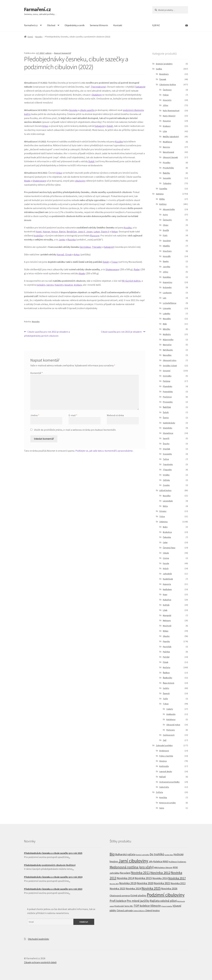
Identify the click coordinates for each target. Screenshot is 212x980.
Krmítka (163, 797)
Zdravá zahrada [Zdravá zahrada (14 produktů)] (125, 910)
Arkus (45, 126)
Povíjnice (167, 397)
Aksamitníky (169, 209)
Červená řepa (169, 548)
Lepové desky (166, 771)
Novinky (39, 37)
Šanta (166, 418)
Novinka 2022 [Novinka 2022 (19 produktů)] (178, 883)
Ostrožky (167, 376)
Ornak (68, 254)
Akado (27, 181)
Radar (137, 269)
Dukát (110, 126)
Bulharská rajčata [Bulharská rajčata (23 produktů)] (125, 854)
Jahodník (167, 574)
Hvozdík (167, 256)
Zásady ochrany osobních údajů (40, 962)
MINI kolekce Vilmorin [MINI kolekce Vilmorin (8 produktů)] (163, 868)
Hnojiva (163, 761)
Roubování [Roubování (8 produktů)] (119, 906)
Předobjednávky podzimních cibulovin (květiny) (50, 865)
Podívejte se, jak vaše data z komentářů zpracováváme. (104, 451)
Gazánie (167, 241)
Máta (165, 506)
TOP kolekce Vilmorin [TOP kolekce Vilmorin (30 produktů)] (147, 906)
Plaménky (168, 386)
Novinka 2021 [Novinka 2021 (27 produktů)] (162, 883)
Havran (46, 231)
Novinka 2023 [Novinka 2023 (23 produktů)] (117, 888)
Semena (160, 194)
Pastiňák (167, 647)
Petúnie (167, 381)
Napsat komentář (63, 53)
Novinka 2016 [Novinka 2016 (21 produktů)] (160, 878)
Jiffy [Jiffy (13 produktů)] (151, 862)
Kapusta (167, 584)
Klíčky (162, 199)
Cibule (166, 553)
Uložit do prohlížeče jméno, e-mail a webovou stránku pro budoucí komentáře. (75, 430)
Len (165, 298)
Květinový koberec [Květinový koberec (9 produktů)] (178, 862)
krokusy (78, 285)
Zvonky (166, 485)
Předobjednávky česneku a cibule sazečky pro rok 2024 (53, 877)
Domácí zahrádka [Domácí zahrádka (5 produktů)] (142, 855)
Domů (30, 37)
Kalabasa (171, 719)
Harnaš (60, 254)
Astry (165, 215)
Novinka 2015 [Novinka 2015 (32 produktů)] (143, 878)
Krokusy (167, 126)
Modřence (167, 142)
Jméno (35, 415)
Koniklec (167, 277)
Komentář (37, 373)
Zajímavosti (169, 735)
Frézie (166, 95)
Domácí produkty (164, 64)
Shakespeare (39, 181)
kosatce (69, 285)
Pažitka (166, 652)
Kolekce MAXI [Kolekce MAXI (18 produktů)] (161, 861)
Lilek (165, 610)
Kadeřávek (168, 579)
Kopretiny (168, 282)
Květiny (163, 204)
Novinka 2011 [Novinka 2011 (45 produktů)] (140, 873)
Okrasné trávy (170, 360)
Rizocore (95, 235)
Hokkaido (171, 714)
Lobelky (167, 314)
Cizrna (166, 558)
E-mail (73, 415)
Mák (165, 324)
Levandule (168, 501)
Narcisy (166, 147)
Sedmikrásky (169, 423)
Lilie (165, 131)
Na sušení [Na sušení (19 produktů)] (125, 873)
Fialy (165, 235)
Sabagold (140, 87)
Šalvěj (166, 412)
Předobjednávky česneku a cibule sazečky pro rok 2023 (53, 889)
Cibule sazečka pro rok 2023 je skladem (121, 332)
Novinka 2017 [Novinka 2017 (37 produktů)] (177, 878)
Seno (162, 808)
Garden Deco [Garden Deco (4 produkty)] (169, 855)
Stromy (163, 511)
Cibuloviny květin (168, 85)
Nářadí (163, 777)
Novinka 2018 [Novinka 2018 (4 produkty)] (114, 884)
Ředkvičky (168, 678)
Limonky (167, 308)
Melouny (167, 620)
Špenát (166, 693)
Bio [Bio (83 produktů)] (112, 854)
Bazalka (167, 496)
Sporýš (166, 438)
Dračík (166, 230)
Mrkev (166, 631)
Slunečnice (168, 433)
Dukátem (97, 95)
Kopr (165, 594)
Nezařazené (168, 152)
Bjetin (62, 231)
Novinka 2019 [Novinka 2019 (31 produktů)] (128, 883)
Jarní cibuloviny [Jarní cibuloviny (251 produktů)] (133, 861)
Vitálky (166, 475)
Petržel (166, 657)
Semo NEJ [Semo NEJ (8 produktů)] (129, 906)
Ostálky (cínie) (170, 366)
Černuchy (167, 220)
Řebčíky (166, 173)
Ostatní (167, 371)
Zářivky (166, 480)
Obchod (51, 25)
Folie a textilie (166, 756)
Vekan (115, 231)
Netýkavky (168, 350)
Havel (39, 231)
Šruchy (166, 444)
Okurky (166, 636)
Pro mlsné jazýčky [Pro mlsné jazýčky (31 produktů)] (138, 901)
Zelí (165, 740)
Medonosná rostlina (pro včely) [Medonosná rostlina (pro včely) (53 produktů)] (132, 867)
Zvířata (159, 792)
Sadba (159, 69)
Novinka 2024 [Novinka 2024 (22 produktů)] (133, 888)
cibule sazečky (87, 110)
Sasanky (167, 178)
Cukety (170, 709)
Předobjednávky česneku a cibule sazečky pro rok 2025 (53, 853)
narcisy (50, 285)
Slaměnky (168, 428)
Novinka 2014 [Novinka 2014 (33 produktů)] (126, 878)
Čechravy (167, 90)
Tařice (166, 459)
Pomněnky (168, 392)
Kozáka (119, 141)
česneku (73, 110)
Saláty (166, 688)
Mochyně (167, 626)
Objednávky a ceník (75, 25)
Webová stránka (115, 415)
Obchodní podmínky (38, 939)
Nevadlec (167, 355)
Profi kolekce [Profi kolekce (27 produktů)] (118, 901)
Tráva (162, 516)
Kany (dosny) (169, 116)
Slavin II (105, 231)
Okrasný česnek (170, 157)
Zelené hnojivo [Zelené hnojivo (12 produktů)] (152, 911)
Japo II (81, 231)
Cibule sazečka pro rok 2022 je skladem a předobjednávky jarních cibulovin (47, 334)
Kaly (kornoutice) (171, 111)
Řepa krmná (169, 683)
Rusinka (72, 239)
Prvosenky (168, 402)
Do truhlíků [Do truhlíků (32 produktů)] (157, 854)
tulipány (41, 285)
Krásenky (167, 287)
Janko (62, 239)
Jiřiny (166, 105)
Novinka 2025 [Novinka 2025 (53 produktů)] (151, 888)
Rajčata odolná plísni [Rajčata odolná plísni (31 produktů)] (163, 901)
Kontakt (118, 25)
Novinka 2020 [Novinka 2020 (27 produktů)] (145, 883)
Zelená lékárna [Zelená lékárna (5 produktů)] (139, 911)
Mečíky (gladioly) (171, 137)
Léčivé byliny (165, 490)
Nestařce (167, 345)
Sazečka (163, 189)
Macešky (167, 319)
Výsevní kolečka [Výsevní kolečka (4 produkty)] (167, 906)
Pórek (166, 662)
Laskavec (167, 293)
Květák (166, 605)
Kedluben (167, 589)
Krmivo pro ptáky (168, 803)
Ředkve (166, 673)
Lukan (97, 231)
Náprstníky (168, 340)
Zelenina (163, 522)
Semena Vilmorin (99, 25)
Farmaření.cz (37, 9)
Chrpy (166, 225)
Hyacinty (167, 100)
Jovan (89, 231)
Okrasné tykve (173, 725)
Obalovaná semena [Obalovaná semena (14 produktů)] (120, 895)
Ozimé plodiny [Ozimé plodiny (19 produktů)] (138, 895)
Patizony (171, 730)
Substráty (164, 787)
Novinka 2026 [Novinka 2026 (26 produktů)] (169, 888)
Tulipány (167, 183)
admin (48, 53)
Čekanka (167, 537)
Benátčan (72, 231)
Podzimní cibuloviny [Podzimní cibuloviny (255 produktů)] (166, 895)
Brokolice (167, 532)
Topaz (114, 262)
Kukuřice (167, 600)
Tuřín (165, 699)
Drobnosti (164, 751)
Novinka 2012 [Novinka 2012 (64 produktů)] (160, 873)
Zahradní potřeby (164, 745)
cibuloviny (80, 181)
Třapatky (167, 470)
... (69, 857)
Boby (165, 527)
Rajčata (167, 667)
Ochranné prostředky (169, 782)
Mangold (167, 615)
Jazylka (167, 267)
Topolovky (168, 464)
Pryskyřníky (168, 168)
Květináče (164, 766)
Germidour (85, 247)
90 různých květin (131, 281)
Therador (97, 247)
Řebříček (167, 407)
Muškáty (167, 334)
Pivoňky (167, 163)
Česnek (163, 79)
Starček (166, 449)
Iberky (166, 261)
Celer (165, 542)
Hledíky (166, 246)
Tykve (166, 704)
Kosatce (167, 121)
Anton (55, 231)
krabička (38, 235)
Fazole (166, 563)
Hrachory (167, 251)
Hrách (166, 568)
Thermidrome (98, 87)
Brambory (164, 74)
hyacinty (59, 285)
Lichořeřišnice (170, 303)
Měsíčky (167, 329)
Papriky (166, 641)
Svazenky (167, 454)
